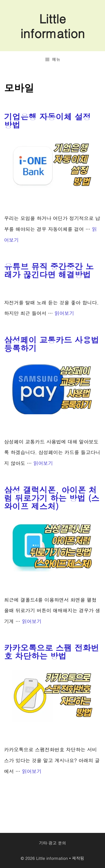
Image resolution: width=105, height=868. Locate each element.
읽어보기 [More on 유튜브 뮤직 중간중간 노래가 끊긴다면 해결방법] (64, 313)
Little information (52, 26)
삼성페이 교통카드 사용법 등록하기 (52, 344)
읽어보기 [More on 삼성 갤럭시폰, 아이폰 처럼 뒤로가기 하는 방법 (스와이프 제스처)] (32, 621)
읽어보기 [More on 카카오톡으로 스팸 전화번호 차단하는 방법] (32, 771)
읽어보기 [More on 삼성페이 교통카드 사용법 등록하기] (43, 463)
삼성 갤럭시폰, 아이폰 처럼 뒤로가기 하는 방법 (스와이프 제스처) (52, 498)
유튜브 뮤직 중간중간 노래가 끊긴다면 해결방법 (49, 270)
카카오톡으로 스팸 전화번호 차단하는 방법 (52, 652)
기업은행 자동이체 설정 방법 (47, 121)
